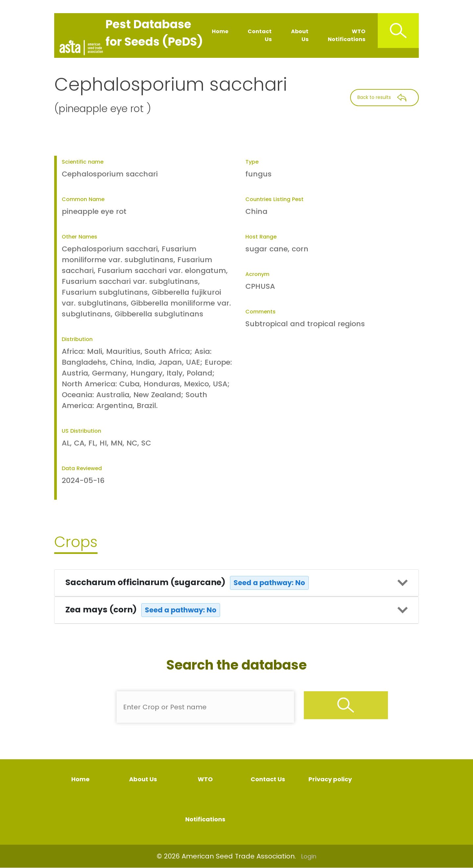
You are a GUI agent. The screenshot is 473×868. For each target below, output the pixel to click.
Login (309, 856)
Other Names (79, 237)
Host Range (261, 237)
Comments (260, 312)
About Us (300, 35)
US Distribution (81, 431)
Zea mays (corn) (143, 610)
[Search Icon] (398, 31)
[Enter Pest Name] (205, 707)
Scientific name (83, 162)
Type (252, 162)
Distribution (77, 339)
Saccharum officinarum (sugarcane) (187, 583)
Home (220, 31)
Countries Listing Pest (274, 199)
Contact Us (260, 35)
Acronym (257, 274)
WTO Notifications (347, 35)
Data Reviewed (82, 468)
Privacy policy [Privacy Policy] (330, 779)
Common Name (83, 199)
